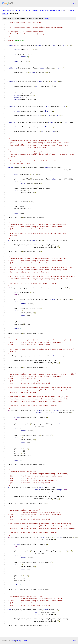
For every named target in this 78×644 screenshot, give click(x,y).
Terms (25, 641)
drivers (71, 10)
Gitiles (13, 641)
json (74, 641)
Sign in (74, 3)
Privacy (19, 641)
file (46, 19)
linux (18, 10)
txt (69, 641)
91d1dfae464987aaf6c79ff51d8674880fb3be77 (43, 10)
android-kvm (8, 10)
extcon (5, 13)
